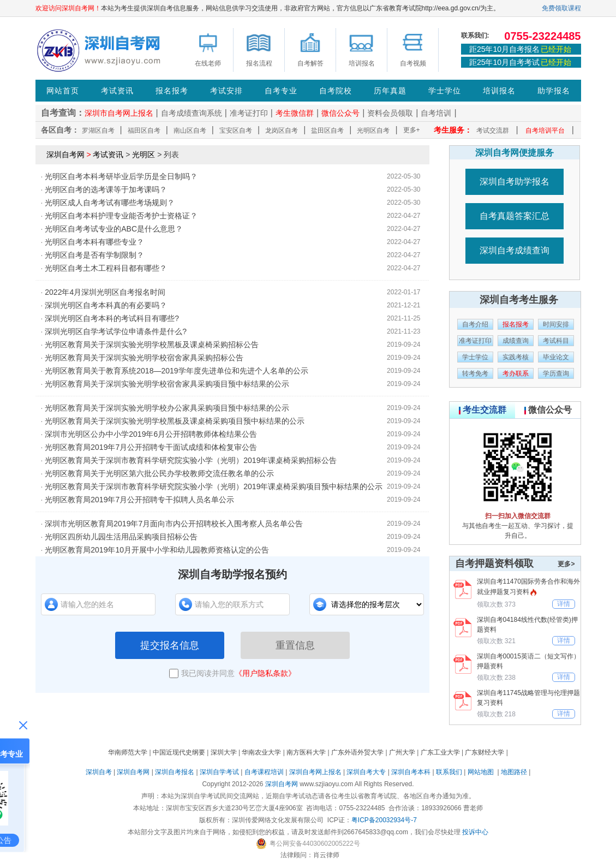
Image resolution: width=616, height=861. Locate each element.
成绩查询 (516, 341)
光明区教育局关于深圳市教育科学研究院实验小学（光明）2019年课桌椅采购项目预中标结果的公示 (214, 486)
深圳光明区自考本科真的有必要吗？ (106, 305)
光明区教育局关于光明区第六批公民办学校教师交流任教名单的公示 (159, 473)
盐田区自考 (327, 130)
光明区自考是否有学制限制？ (94, 255)
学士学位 (445, 91)
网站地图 (481, 772)
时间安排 (556, 324)
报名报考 (172, 91)
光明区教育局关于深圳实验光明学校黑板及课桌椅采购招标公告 (152, 345)
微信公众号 (340, 113)
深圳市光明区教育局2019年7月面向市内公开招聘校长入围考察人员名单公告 (174, 524)
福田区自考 (144, 130)
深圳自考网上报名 (315, 772)
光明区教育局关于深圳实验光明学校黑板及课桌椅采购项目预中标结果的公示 (175, 421)
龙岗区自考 (282, 130)
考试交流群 (493, 130)
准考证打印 (249, 113)
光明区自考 (373, 130)
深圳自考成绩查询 (515, 250)
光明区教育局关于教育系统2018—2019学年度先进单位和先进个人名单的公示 (176, 371)
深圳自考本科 (411, 772)
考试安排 (226, 91)
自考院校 (336, 91)
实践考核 (516, 357)
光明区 (143, 155)
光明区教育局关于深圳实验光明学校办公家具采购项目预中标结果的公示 (167, 408)
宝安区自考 (236, 130)
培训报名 (499, 91)
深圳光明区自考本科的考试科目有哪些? (112, 318)
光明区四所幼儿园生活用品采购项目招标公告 (121, 537)
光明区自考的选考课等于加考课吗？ (106, 189)
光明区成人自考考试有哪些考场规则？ (110, 203)
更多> (566, 564)
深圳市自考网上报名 (119, 113)
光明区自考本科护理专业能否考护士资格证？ (121, 216)
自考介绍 (475, 324)
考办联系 (516, 373)
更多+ (412, 130)
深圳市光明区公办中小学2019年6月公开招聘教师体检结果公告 (151, 434)
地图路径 (515, 772)
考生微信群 (295, 113)
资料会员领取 (390, 113)
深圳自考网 (65, 155)
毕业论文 (556, 357)
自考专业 (281, 91)
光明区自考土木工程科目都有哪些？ (106, 268)
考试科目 (556, 341)
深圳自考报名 (175, 772)
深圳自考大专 (366, 772)
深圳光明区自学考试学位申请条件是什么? (116, 331)
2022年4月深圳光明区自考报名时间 (105, 292)
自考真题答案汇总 (515, 216)
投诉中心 (475, 832)
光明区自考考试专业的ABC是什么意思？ (114, 229)
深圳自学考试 (219, 772)
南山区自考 (190, 130)
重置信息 (295, 645)
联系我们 (449, 772)
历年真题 (390, 91)
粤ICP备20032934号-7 (384, 820)
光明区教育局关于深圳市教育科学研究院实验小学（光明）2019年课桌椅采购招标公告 (191, 460)
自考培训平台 (545, 130)
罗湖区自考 (98, 130)
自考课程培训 (264, 772)
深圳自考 (99, 772)
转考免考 (475, 373)
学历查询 (556, 373)
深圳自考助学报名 (515, 182)
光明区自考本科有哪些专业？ (94, 242)
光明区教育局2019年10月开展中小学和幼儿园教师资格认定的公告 (157, 550)
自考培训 (436, 113)
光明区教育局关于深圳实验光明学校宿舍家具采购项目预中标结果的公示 (167, 384)
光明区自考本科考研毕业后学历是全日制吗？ (121, 176)
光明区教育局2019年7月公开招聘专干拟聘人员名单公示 (139, 500)
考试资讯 (117, 91)
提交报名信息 (170, 645)
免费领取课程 (561, 8)
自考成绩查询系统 (192, 113)
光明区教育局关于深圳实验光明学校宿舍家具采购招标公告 (144, 358)
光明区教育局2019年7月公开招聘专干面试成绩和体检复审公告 (151, 447)
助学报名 (554, 91)
